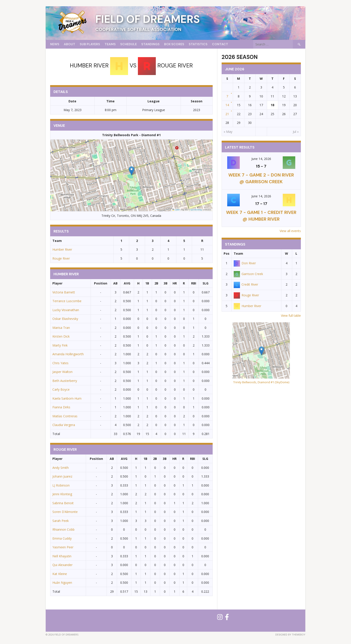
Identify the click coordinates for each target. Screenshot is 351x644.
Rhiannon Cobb (63, 529)
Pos (227, 253)
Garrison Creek (248, 274)
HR (175, 283)
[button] (132, 171)
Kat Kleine (60, 574)
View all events (290, 231)
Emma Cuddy (62, 538)
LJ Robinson (61, 485)
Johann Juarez (62, 476)
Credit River (246, 284)
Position (101, 283)
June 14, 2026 (261, 159)
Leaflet (176, 210)
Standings (150, 44)
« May (228, 132)
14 (227, 105)
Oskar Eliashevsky (65, 319)
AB (115, 283)
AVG (127, 283)
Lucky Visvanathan (66, 310)
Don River (245, 263)
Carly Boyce (61, 389)
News (55, 44)
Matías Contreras (65, 416)
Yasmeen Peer (63, 547)
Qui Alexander (62, 565)
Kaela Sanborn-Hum (67, 398)
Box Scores (174, 44)
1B (147, 283)
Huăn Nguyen (62, 583)
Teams (110, 44)
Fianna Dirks (61, 407)
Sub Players (90, 44)
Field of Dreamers (148, 19)
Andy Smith (61, 468)
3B (166, 283)
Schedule (128, 44)
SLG (205, 283)
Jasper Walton (62, 372)
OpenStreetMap (196, 210)
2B (156, 283)
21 (227, 114)
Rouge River (61, 258)
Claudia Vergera (64, 425)
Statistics (198, 44)
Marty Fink (60, 345)
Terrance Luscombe (67, 301)
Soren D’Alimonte (65, 512)
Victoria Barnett (64, 292)
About (70, 44)
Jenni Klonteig (62, 494)
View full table (291, 316)
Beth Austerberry (65, 381)
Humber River (62, 249)
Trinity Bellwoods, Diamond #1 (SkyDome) (261, 382)
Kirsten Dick (61, 336)
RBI (194, 283)
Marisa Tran (61, 328)
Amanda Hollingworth (68, 354)
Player (57, 283)
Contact (220, 44)
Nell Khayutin (62, 556)
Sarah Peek (61, 521)
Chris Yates (60, 363)
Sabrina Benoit (63, 503)
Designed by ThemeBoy (290, 634)
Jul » (296, 132)
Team (238, 253)
